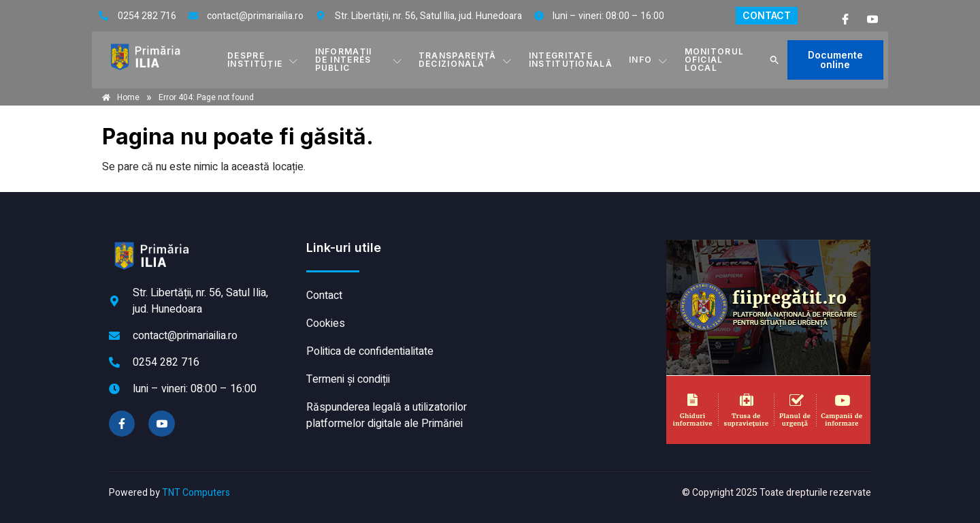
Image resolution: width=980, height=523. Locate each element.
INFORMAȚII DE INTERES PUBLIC (359, 60)
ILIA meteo (575, 291)
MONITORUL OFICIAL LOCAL (715, 60)
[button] (774, 60)
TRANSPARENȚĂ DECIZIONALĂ (465, 60)
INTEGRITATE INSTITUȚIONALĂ (571, 60)
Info (649, 60)
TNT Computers (196, 493)
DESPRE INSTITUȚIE (263, 60)
